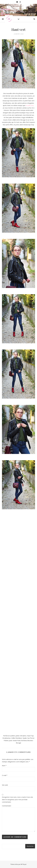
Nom (4, 766)
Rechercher (30, 846)
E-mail (5, 775)
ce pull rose (29, 105)
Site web (5, 785)
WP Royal (23, 864)
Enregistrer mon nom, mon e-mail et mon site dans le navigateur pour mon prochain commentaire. (17, 799)
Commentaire (7, 806)
